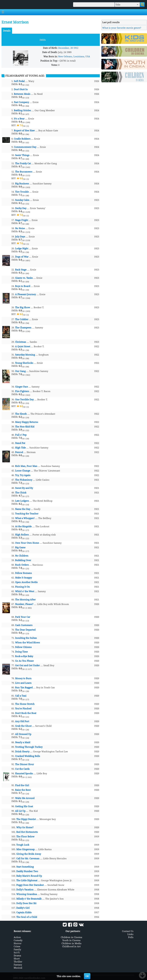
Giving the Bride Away (29, 854)
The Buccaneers (24, 172)
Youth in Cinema (71, 940)
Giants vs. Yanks (24, 278)
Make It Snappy (23, 578)
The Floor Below (25, 836)
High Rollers (22, 535)
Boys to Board (23, 286)
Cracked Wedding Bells (28, 756)
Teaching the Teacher (27, 514)
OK (87, 976)
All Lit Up (20, 811)
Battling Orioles (22, 110)
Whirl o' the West (25, 591)
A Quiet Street (23, 346)
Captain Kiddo (24, 912)
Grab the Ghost (23, 726)
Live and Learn (23, 683)
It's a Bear (19, 119)
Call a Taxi (21, 696)
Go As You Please (24, 661)
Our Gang (20, 371)
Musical (18, 968)
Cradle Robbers (22, 139)
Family (17, 949)
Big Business (22, 183)
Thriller (18, 962)
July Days (20, 237)
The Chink (21, 493)
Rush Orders (22, 565)
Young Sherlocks (24, 363)
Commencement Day (25, 147)
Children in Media (71, 943)
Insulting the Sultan (26, 638)
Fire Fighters (22, 391)
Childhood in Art (71, 946)
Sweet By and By (24, 488)
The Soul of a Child (27, 917)
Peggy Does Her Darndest (30, 885)
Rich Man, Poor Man (26, 466)
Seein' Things (22, 155)
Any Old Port (22, 721)
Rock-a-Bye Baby (24, 656)
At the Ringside (23, 526)
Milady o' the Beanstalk (29, 899)
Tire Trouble (22, 192)
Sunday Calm (22, 200)
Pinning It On (22, 587)
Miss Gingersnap (25, 849)
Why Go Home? (25, 827)
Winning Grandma (27, 894)
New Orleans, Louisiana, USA (74, 56)
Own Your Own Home (27, 543)
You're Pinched (23, 708)
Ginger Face (21, 387)
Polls (131, 937)
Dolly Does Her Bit (26, 903)
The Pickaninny (24, 480)
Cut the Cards (22, 769)
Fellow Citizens (23, 647)
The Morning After (25, 599)
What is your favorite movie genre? (122, 28)
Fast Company (21, 102)
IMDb (43, 40)
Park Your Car (23, 617)
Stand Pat (20, 443)
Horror (18, 943)
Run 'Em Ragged (24, 687)
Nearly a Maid (23, 742)
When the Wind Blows (27, 642)
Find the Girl (22, 785)
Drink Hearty (22, 751)
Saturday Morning (25, 355)
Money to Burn (23, 678)
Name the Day (23, 509)
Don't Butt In (21, 89)
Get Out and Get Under (27, 665)
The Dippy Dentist (26, 819)
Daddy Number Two (27, 871)
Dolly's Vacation (25, 889)
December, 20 (66, 48)
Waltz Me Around (25, 798)
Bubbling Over (23, 560)
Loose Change (23, 471)
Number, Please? (24, 604)
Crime (17, 946)
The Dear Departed (25, 630)
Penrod (19, 452)
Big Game (20, 547)
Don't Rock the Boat (26, 713)
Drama (17, 955)
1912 (76, 48)
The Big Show (23, 307)
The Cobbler (22, 319)
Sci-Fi (17, 952)
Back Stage (21, 270)
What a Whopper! (25, 518)
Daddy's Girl (23, 908)
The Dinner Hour (25, 764)
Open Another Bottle (26, 582)
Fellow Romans (23, 573)
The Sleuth (21, 414)
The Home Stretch (25, 704)
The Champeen (23, 327)
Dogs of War (22, 257)
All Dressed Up (23, 734)
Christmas (21, 342)
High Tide (20, 448)
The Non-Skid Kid (25, 427)
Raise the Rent (23, 790)
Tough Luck (23, 845)
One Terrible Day (24, 399)
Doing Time (21, 652)
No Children (22, 556)
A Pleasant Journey (25, 294)
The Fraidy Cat (23, 163)
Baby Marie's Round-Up (29, 876)
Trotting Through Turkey (29, 747)
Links (130, 934)
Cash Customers (24, 625)
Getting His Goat (24, 806)
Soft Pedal (19, 81)
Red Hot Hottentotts (27, 832)
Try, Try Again (23, 475)
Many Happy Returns (27, 422)
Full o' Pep (21, 435)
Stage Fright (22, 220)
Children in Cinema (71, 937)
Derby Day (21, 208)
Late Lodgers (22, 501)
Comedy (18, 940)
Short (17, 959)
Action (17, 937)
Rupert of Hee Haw (24, 130)
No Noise (20, 228)
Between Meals (22, 94)
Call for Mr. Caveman (28, 858)
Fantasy (18, 965)
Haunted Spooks (24, 773)
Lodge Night (22, 248)
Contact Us (128, 931)
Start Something (25, 867)
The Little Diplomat (27, 880)
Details (7, 31)
